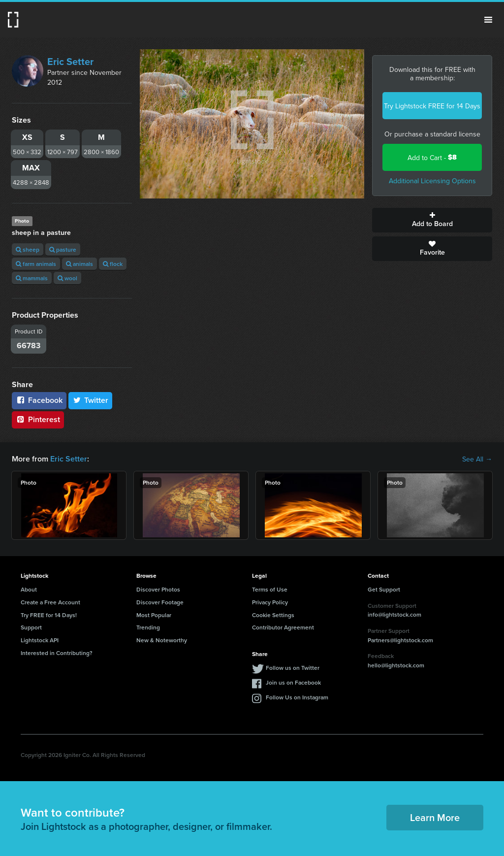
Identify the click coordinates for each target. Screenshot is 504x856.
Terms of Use (270, 589)
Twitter (91, 400)
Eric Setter (70, 61)
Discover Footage (160, 602)
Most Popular (154, 615)
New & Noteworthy (162, 640)
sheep (28, 249)
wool (67, 278)
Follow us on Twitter (293, 668)
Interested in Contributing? (57, 653)
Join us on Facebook (293, 682)
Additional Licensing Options (432, 181)
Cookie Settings (273, 615)
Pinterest (38, 419)
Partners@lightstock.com (400, 640)
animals (79, 264)
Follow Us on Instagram (297, 697)
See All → (477, 459)
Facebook (39, 400)
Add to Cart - (432, 157)
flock (113, 264)
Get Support (384, 589)
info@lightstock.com (394, 614)
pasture (63, 249)
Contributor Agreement (283, 627)
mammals (32, 278)
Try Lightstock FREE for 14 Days (432, 106)
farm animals (36, 264)
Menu (488, 20)
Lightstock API (40, 640)
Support (31, 627)
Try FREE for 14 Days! (49, 615)
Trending (148, 627)
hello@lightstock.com (396, 665)
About (29, 589)
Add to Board (432, 220)
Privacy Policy (270, 602)
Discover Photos (158, 589)
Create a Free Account (50, 602)
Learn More (435, 817)
